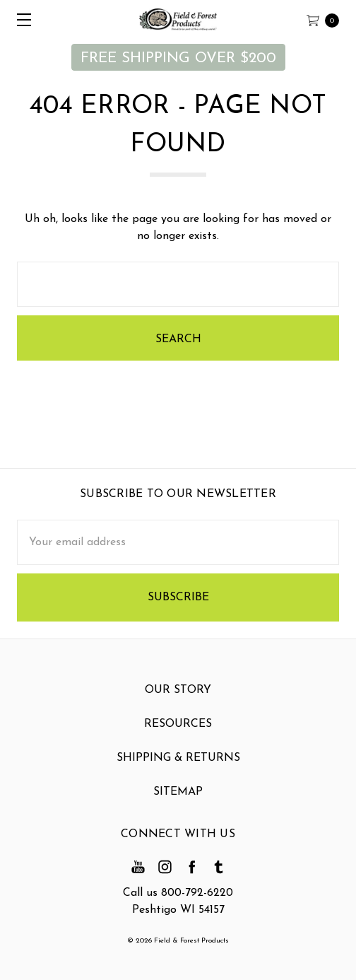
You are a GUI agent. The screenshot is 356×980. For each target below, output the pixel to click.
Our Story (178, 693)
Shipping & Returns (178, 761)
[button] (178, 57)
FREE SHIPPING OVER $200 (178, 58)
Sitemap (178, 795)
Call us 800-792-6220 (178, 893)
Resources (178, 727)
